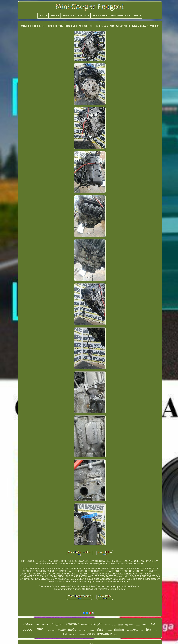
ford (100, 630)
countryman (51, 631)
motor (92, 630)
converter (72, 624)
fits (148, 629)
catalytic (97, 624)
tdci (38, 625)
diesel (86, 631)
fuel (65, 634)
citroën (155, 631)
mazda (138, 625)
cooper (28, 629)
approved (129, 625)
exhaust (85, 625)
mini (41, 629)
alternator (73, 634)
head (145, 625)
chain (153, 624)
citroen (132, 629)
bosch (114, 625)
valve (142, 631)
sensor (45, 625)
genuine (109, 630)
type (115, 635)
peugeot (57, 624)
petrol (120, 625)
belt (80, 631)
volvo (107, 625)
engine (91, 634)
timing (119, 629)
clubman (28, 624)
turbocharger (105, 634)
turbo (72, 629)
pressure (82, 634)
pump (62, 630)
